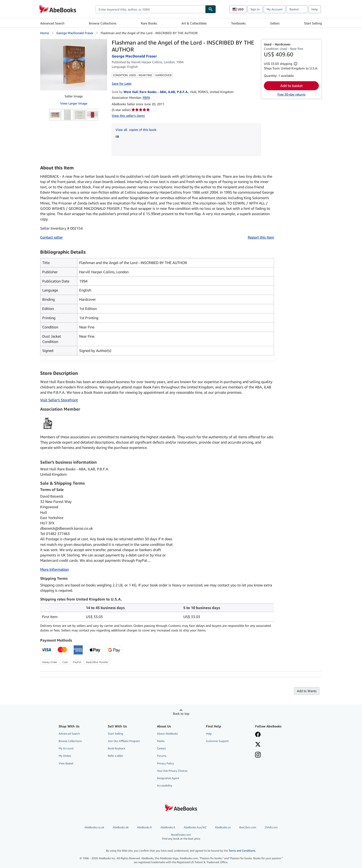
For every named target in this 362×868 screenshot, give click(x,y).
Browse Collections (103, 23)
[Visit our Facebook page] (258, 735)
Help (315, 9)
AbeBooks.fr (145, 827)
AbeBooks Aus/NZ (195, 827)
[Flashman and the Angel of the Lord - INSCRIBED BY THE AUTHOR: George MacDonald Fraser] (74, 65)
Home (45, 33)
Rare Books (149, 23)
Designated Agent (168, 778)
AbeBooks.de (121, 827)
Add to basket (291, 86)
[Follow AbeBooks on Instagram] (258, 755)
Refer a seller (115, 756)
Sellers (275, 23)
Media (161, 741)
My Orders (65, 756)
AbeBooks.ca (223, 827)
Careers (161, 748)
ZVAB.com (271, 827)
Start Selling (313, 23)
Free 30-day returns (291, 94)
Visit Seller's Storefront (59, 400)
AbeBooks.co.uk (94, 827)
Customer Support (217, 741)
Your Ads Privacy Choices (172, 771)
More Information (54, 569)
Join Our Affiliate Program (124, 741)
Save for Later (122, 83)
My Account (275, 9)
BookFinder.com (181, 837)
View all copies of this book (136, 130)
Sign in (255, 9)
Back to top (181, 713)
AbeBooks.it (168, 827)
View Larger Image (74, 103)
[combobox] (150, 9)
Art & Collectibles (194, 23)
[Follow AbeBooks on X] (258, 745)
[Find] (211, 9)
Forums (162, 756)
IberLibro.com (248, 827)
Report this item (261, 237)
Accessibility (165, 785)
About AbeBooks (167, 734)
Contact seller (51, 237)
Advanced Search (52, 23)
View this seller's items (128, 116)
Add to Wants (307, 691)
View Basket (66, 763)
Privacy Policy (165, 763)
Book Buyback (116, 748)
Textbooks (238, 23)
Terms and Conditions (242, 851)
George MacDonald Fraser (75, 33)
